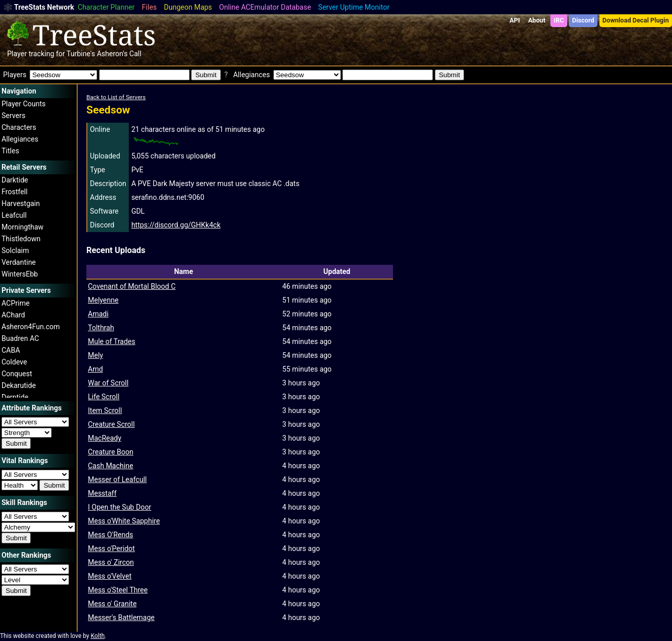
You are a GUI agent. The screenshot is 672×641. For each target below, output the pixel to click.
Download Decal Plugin (636, 20)
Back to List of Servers (116, 97)
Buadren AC (20, 338)
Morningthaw (22, 227)
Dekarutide (19, 385)
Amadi (98, 314)
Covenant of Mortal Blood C (132, 286)
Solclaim (15, 250)
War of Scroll (108, 383)
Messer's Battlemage (121, 617)
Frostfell (15, 192)
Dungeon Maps (188, 7)
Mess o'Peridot (111, 548)
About (537, 20)
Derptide (15, 397)
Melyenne (103, 300)
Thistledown (21, 239)
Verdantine (19, 262)
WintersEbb (20, 274)
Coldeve (14, 362)
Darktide (15, 180)
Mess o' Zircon (111, 562)
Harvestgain (21, 203)
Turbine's (81, 54)
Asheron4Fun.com (31, 327)
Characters (19, 127)
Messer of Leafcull (117, 479)
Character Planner (106, 7)
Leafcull (14, 215)
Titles (10, 151)
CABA (11, 350)
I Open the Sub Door (120, 507)
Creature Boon (111, 452)
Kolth (97, 636)
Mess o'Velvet (110, 576)
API (515, 20)
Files (149, 7)
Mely (96, 355)
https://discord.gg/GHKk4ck (176, 225)
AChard (13, 315)
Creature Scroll (111, 424)
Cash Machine (111, 466)
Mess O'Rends (111, 535)
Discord (583, 20)
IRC (559, 20)
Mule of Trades (112, 341)
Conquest (17, 374)
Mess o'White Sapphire (124, 521)
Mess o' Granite (112, 604)
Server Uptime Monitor (354, 7)
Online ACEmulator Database (265, 7)
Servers (14, 116)
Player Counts (24, 104)
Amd (95, 369)
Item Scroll (105, 410)
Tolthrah (101, 328)
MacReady (105, 438)
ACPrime (16, 303)
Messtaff (102, 493)
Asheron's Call (119, 54)
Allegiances (20, 139)
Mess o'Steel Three (118, 590)
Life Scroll (104, 397)
